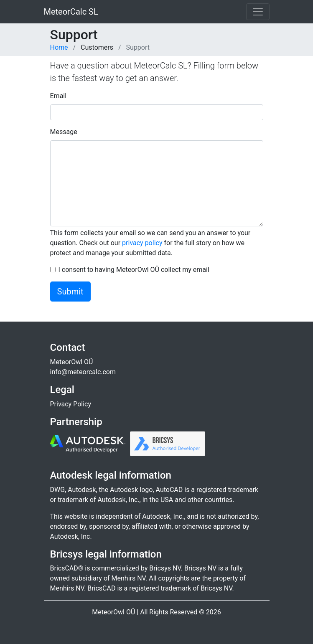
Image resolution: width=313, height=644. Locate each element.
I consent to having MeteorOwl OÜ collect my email (134, 270)
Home (59, 47)
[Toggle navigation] (258, 12)
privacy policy (142, 243)
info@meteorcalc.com (83, 372)
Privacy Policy (71, 404)
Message (64, 132)
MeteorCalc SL (71, 12)
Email (59, 96)
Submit (70, 292)
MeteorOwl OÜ (72, 362)
